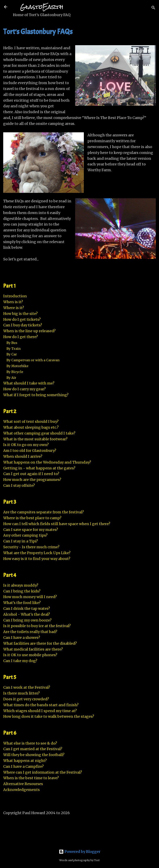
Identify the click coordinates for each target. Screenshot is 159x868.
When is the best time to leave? (31, 778)
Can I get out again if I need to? (31, 474)
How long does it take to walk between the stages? (49, 716)
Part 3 (10, 502)
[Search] (153, 8)
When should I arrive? (23, 456)
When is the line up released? (29, 331)
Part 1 (9, 286)
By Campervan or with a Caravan (33, 360)
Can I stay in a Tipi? (21, 541)
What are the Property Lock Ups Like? (37, 553)
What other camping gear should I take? (39, 433)
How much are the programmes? (32, 480)
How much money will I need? (30, 597)
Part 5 (10, 677)
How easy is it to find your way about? (37, 559)
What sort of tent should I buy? (31, 421)
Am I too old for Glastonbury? (30, 451)
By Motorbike (17, 366)
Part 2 (10, 411)
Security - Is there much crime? (31, 547)
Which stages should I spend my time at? (40, 711)
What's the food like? (22, 603)
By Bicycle (15, 372)
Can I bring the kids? (22, 591)
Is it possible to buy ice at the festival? (37, 626)
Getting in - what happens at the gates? (39, 468)
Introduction (15, 296)
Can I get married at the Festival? (33, 749)
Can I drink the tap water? (27, 608)
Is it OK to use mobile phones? (30, 655)
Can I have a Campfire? (23, 766)
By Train (14, 349)
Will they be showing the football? (34, 755)
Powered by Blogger (80, 852)
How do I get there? (21, 337)
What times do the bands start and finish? (41, 705)
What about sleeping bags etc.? (31, 427)
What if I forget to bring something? (36, 395)
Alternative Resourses (23, 784)
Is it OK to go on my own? (26, 445)
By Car (12, 354)
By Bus (12, 343)
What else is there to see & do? (30, 743)
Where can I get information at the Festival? (43, 772)
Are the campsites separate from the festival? (44, 512)
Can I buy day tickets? (23, 325)
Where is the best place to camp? (32, 518)
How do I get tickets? (22, 319)
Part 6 (10, 733)
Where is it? (14, 308)
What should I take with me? (29, 383)
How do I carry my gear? (24, 389)
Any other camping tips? (25, 535)
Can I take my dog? (20, 661)
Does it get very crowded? (26, 699)
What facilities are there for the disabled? (40, 643)
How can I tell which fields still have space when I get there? (57, 524)
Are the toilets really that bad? (30, 632)
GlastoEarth (42, 7)
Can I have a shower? (22, 638)
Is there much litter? (21, 693)
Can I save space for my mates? (31, 530)
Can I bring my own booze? (27, 620)
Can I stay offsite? (19, 485)
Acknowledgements (21, 790)
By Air (11, 378)
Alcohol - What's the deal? (27, 614)
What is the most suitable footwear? (35, 439)
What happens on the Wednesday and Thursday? (47, 462)
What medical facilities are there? (33, 649)
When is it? (13, 302)
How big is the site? (20, 314)
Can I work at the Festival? (27, 687)
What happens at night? (25, 761)
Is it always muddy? (21, 585)
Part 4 (10, 575)
